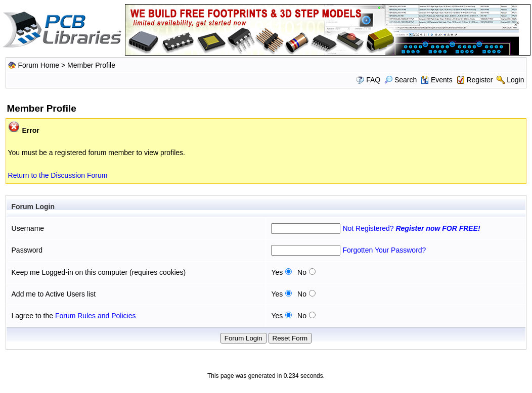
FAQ (373, 80)
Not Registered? (411, 228)
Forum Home (38, 65)
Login (515, 80)
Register (479, 80)
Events (437, 80)
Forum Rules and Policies (96, 316)
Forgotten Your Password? (384, 250)
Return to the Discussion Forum (58, 175)
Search (401, 80)
